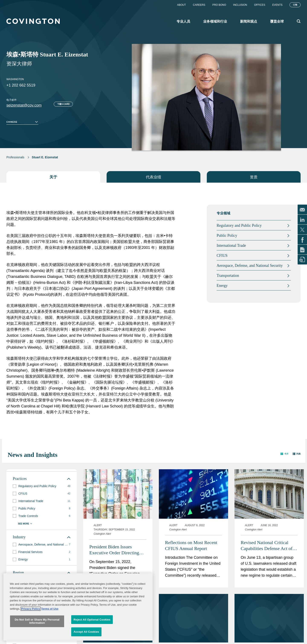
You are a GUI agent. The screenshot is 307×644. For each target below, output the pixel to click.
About (181, 5)
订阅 (295, 5)
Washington (15, 79)
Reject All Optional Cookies (92, 632)
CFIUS (222, 256)
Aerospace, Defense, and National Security (250, 266)
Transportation (228, 276)
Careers (199, 5)
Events (277, 5)
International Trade (231, 245)
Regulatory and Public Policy (239, 225)
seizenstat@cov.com (24, 105)
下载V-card (63, 104)
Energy (222, 286)
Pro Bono (219, 5)
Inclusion (240, 5)
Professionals (15, 157)
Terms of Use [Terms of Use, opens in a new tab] (50, 621)
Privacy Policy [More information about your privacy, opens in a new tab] (30, 621)
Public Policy (227, 235)
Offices (260, 5)
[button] (285, 454)
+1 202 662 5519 (21, 85)
